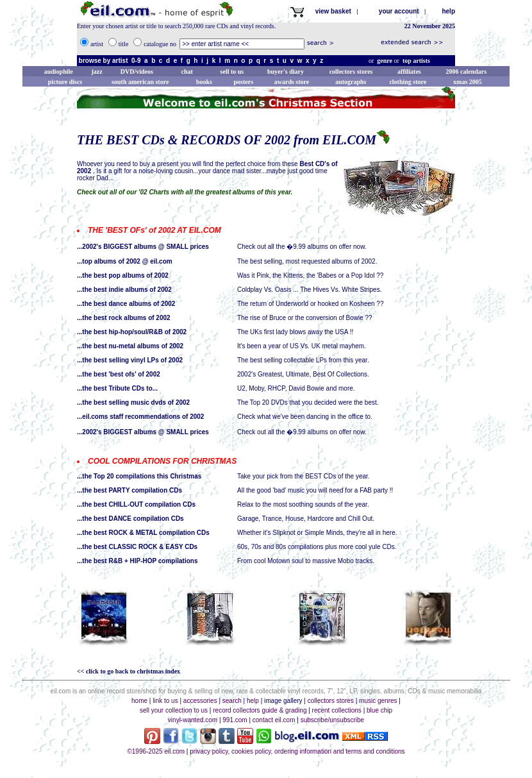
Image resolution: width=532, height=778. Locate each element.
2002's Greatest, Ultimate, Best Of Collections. (303, 374)
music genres (378, 701)
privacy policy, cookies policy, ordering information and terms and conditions (297, 751)
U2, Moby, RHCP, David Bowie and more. (296, 388)
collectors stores (351, 72)
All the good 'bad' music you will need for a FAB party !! (315, 490)
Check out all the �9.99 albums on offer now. (302, 247)
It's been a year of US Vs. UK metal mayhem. (302, 346)
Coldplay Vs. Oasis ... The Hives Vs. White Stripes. (309, 290)
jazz (96, 72)
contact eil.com (274, 720)
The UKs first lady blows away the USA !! (295, 332)
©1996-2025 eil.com (156, 751)
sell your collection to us (174, 710)
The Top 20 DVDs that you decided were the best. (308, 402)
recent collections (337, 710)
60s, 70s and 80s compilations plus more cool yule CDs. (317, 547)
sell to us (232, 72)
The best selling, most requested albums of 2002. (307, 261)
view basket (336, 11)
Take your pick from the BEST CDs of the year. (303, 476)
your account (402, 11)
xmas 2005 (468, 82)
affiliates (409, 72)
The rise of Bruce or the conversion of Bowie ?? (305, 318)
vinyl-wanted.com (193, 720)
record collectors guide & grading (260, 710)
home (139, 701)
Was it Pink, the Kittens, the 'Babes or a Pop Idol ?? (310, 275)
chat (187, 72)
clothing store (408, 82)
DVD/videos (137, 72)
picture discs (65, 82)
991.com (235, 720)
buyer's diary (286, 72)
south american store (140, 82)
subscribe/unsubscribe (333, 720)
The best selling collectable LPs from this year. (303, 360)
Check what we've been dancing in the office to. (305, 417)
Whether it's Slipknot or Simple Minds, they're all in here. (317, 533)
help (448, 11)
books (204, 82)
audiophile (59, 72)
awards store (292, 82)
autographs (351, 82)
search (232, 701)
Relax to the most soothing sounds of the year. (303, 504)
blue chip (379, 710)
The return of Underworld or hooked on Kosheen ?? (310, 304)
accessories (200, 701)
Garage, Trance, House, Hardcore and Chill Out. (306, 519)
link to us (165, 701)
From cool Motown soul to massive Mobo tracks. (306, 561)
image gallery (283, 701)
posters (244, 82)
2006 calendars (467, 72)
